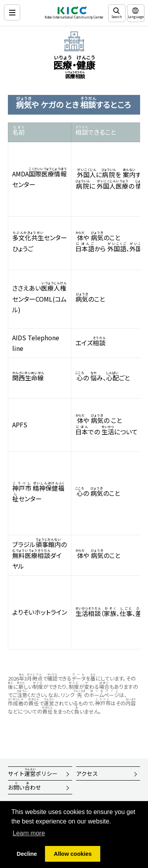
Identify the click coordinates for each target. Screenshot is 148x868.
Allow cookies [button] (73, 854)
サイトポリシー (33, 772)
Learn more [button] (29, 833)
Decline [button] (27, 854)
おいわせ (24, 786)
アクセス (87, 773)
